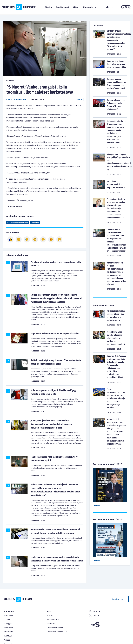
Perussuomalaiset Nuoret (18, 223)
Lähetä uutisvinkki (55, 628)
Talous (7, 620)
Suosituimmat (62, 7)
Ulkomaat (9, 628)
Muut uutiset (21, 99)
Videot (76, 7)
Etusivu (48, 7)
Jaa (80, 99)
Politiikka (11, 99)
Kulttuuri (8, 636)
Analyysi (8, 624)
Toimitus (51, 624)
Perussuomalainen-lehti (57, 632)
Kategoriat (90, 7)
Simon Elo (35, 223)
